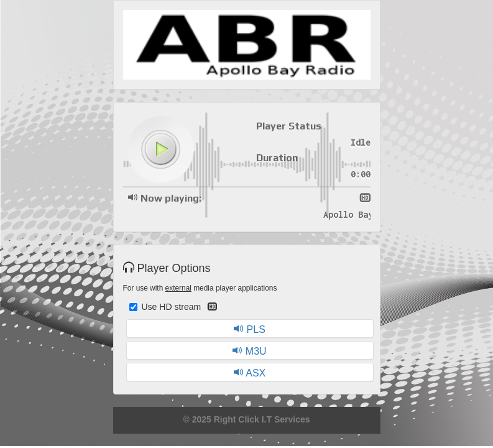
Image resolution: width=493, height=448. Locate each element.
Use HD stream (173, 307)
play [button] (160, 149)
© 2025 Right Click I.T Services (246, 419)
